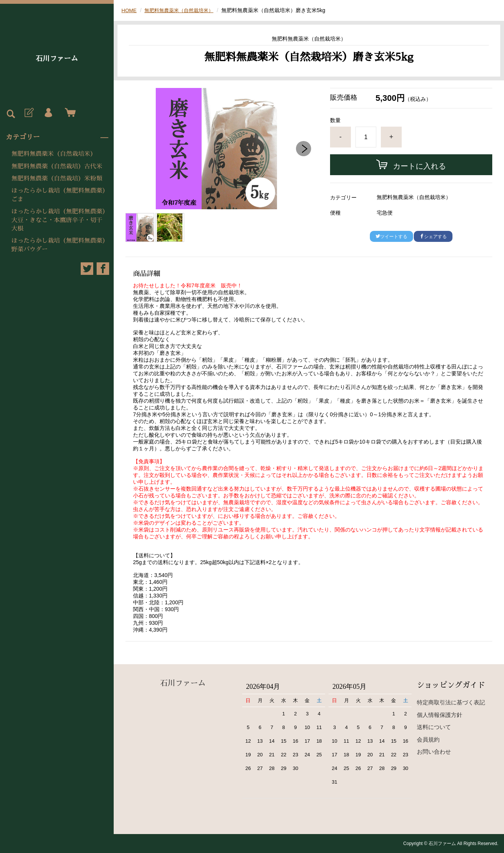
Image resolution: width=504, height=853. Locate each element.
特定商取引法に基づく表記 (451, 702)
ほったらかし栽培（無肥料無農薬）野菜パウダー (58, 245)
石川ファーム (57, 59)
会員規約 (428, 739)
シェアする (433, 237)
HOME (130, 10)
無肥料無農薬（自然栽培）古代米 (57, 166)
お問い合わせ (434, 752)
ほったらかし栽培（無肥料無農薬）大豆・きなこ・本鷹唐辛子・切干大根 (58, 220)
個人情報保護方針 (440, 715)
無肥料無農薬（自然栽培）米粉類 (57, 179)
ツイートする (391, 237)
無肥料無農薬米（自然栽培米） (54, 154)
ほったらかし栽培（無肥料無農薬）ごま (58, 195)
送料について (434, 727)
